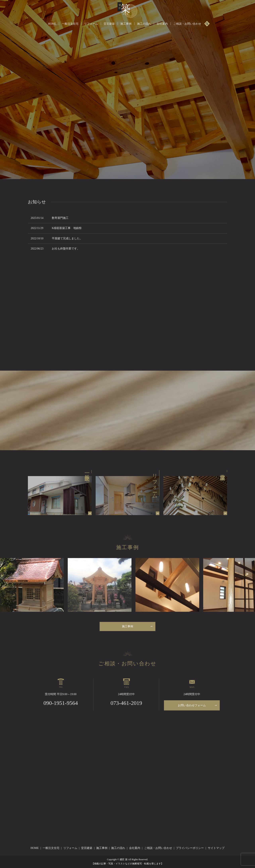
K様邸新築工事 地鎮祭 (67, 228)
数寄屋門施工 (60, 218)
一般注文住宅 (70, 24)
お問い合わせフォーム (192, 705)
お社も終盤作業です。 (66, 249)
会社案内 (162, 24)
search (207, 24)
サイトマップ (216, 848)
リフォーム (91, 24)
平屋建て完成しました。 (67, 238)
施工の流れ (144, 24)
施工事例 (126, 24)
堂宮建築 (109, 24)
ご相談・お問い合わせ (187, 24)
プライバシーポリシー (190, 848)
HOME (52, 24)
